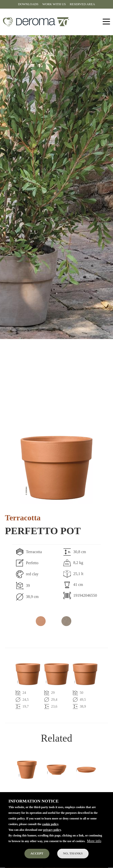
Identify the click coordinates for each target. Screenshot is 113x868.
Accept (37, 861)
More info (94, 848)
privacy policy (52, 837)
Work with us (54, 4)
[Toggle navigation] (106, 22)
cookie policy (50, 832)
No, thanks (73, 861)
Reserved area (82, 4)
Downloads (28, 4)
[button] (56, 468)
